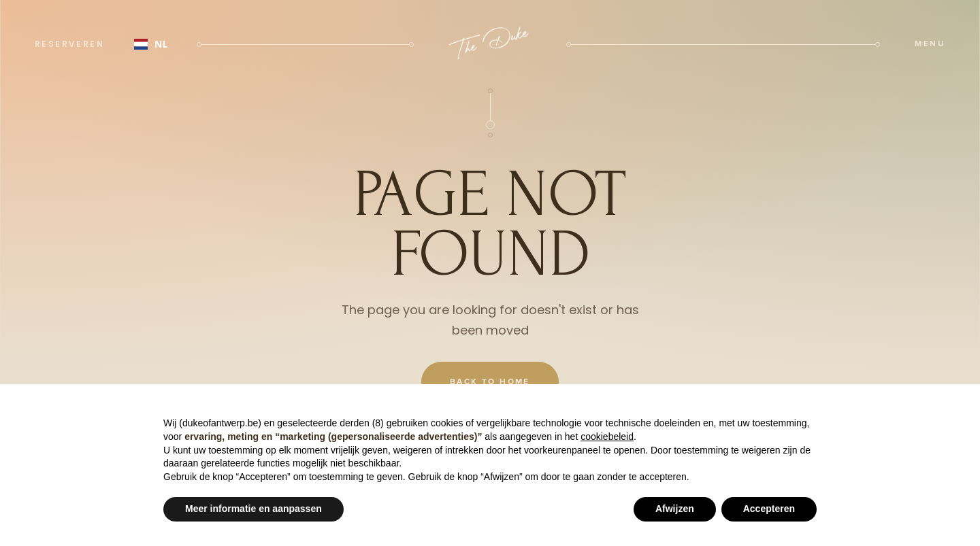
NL (151, 44)
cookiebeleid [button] (607, 437)
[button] (930, 44)
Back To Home (490, 382)
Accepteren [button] (769, 509)
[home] (490, 44)
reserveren (69, 44)
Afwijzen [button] (675, 509)
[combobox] (151, 44)
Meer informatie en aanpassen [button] (254, 509)
